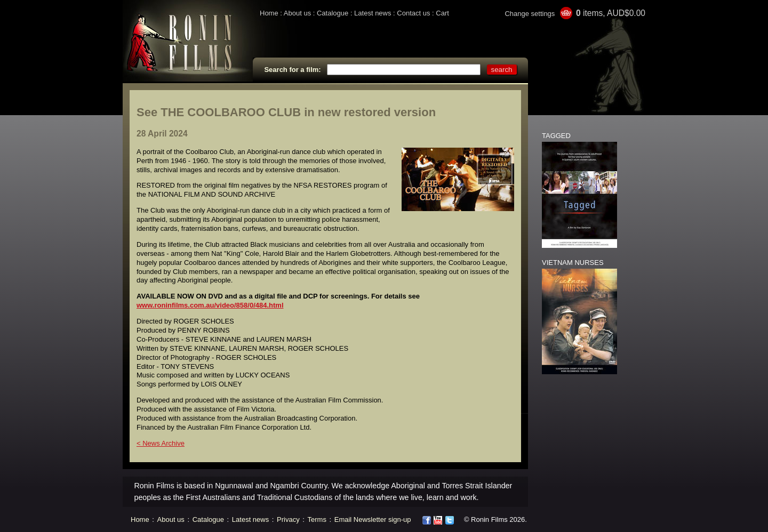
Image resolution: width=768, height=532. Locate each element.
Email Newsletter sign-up (373, 519)
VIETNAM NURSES (573, 263)
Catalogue (333, 13)
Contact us (413, 13)
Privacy (288, 519)
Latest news (373, 13)
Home (269, 13)
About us (297, 13)
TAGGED (556, 136)
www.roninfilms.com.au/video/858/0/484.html (210, 305)
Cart (442, 13)
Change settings (530, 14)
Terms (317, 519)
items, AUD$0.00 (611, 13)
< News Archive (161, 443)
